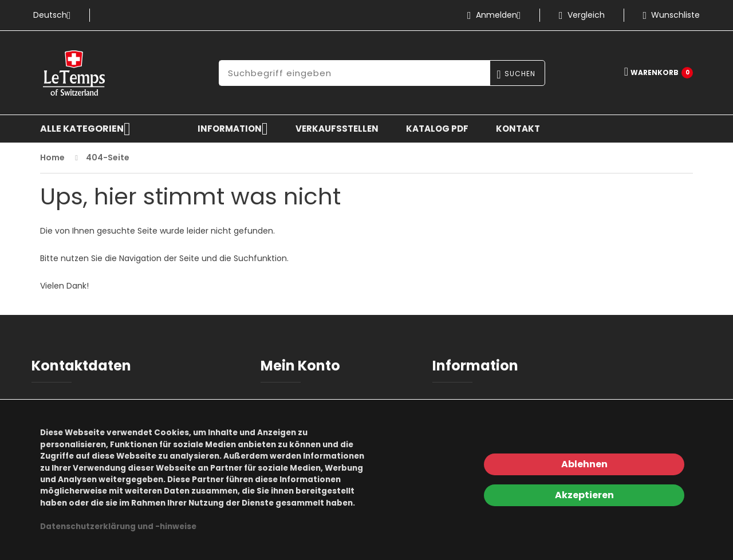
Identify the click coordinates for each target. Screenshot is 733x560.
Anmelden (498, 15)
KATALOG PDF (437, 129)
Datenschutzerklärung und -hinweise (118, 527)
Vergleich (582, 15)
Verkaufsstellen (337, 129)
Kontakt (518, 129)
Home (52, 157)
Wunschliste (672, 15)
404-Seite (108, 157)
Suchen (520, 74)
